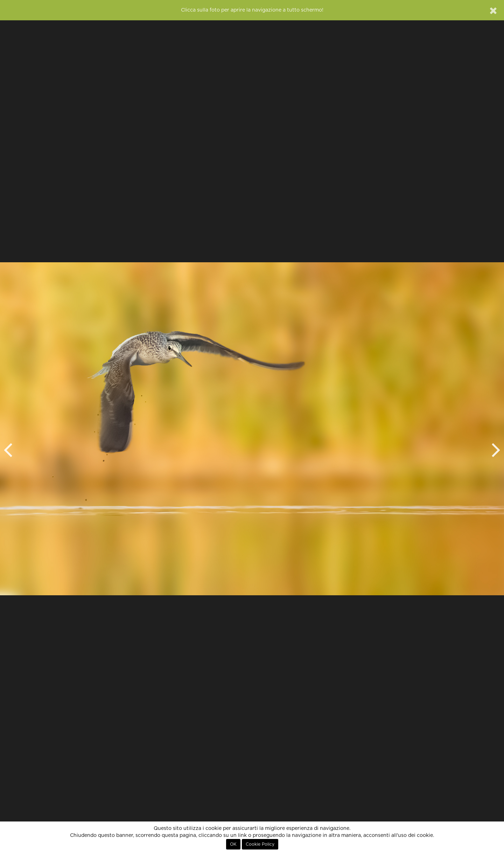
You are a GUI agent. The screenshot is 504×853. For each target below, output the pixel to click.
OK (233, 844)
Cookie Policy (260, 844)
